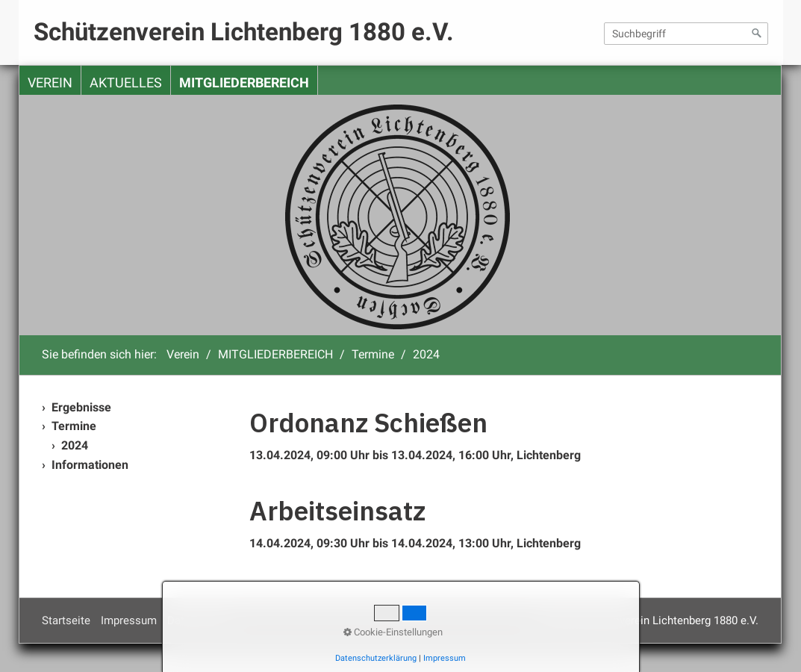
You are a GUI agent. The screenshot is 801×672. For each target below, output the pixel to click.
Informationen (90, 465)
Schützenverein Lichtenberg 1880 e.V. (244, 32)
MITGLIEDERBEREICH (244, 83)
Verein (50, 83)
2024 (75, 445)
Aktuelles (126, 83)
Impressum (129, 620)
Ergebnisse (81, 407)
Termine (74, 426)
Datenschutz (198, 620)
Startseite (66, 620)
